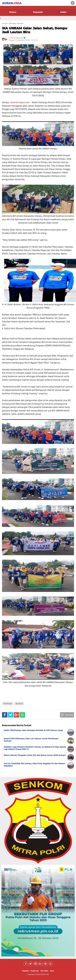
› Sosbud (20, 23)
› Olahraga (12, 23)
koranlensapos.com (20, 102)
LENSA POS (45, 974)
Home (5, 23)
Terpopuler (38, 12)
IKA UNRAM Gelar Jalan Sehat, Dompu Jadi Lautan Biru (35, 30)
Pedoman (35, 971)
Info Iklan (44, 971)
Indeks (63, 12)
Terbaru (13, 12)
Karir (52, 971)
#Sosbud (19, 704)
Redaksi (25, 971)
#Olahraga (8, 704)
